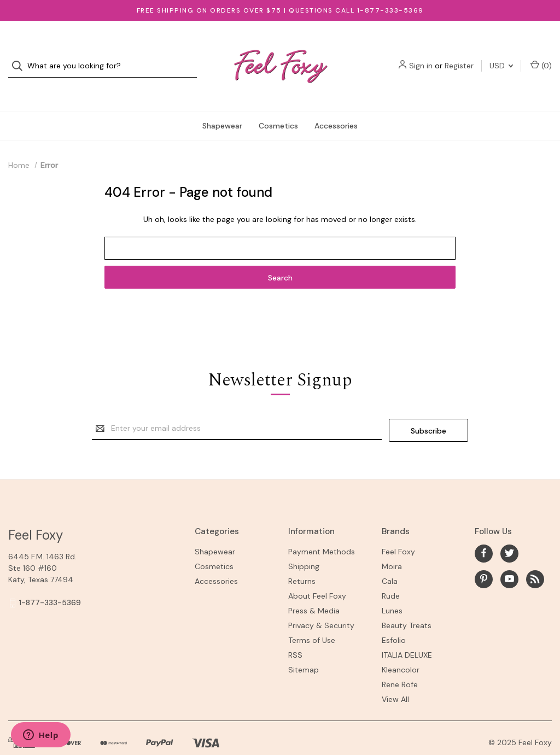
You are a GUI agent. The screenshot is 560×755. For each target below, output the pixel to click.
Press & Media (314, 589)
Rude (391, 574)
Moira (392, 545)
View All (395, 677)
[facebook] (484, 532)
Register (459, 56)
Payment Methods (322, 530)
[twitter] (509, 532)
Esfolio (394, 618)
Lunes (392, 589)
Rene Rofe (400, 663)
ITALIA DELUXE (407, 633)
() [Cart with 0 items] (541, 56)
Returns (302, 559)
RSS (295, 633)
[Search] (21, 57)
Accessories (336, 106)
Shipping (304, 545)
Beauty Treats (407, 604)
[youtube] (509, 557)
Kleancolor (401, 648)
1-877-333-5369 (50, 581)
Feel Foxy (398, 530)
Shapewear (222, 106)
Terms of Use (312, 618)
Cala (390, 559)
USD (501, 56)
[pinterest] (484, 557)
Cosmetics (278, 106)
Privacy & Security (321, 604)
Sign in (421, 56)
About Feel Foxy (317, 574)
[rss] (535, 557)
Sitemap (304, 648)
